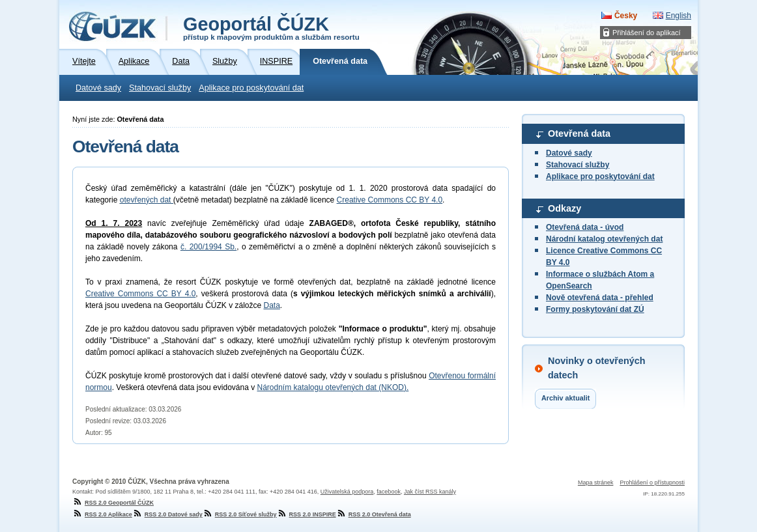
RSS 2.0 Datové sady (167, 514)
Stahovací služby (160, 88)
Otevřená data (579, 133)
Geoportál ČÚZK (271, 27)
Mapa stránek (596, 483)
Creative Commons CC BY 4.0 (390, 200)
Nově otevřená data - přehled (600, 298)
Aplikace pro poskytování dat (251, 88)
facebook (389, 492)
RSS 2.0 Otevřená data (374, 514)
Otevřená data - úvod (585, 227)
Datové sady (98, 88)
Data (271, 305)
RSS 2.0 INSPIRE (307, 514)
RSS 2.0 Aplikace (102, 514)
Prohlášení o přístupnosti (652, 483)
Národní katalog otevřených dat (604, 239)
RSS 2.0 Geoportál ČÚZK (113, 503)
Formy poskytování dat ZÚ (595, 309)
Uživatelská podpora (347, 492)
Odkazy (564, 208)
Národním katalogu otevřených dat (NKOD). (333, 387)
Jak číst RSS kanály (430, 492)
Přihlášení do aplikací (647, 33)
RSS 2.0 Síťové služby (240, 514)
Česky (626, 16)
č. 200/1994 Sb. (208, 247)
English (678, 16)
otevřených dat (147, 200)
